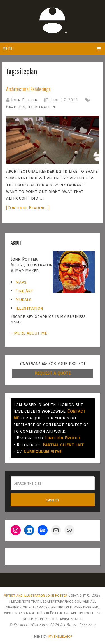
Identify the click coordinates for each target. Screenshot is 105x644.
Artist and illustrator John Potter (36, 595)
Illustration (41, 107)
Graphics (16, 107)
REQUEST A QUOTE (53, 373)
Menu (8, 48)
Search (52, 500)
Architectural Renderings (28, 89)
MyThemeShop (60, 636)
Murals (23, 299)
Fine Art (24, 291)
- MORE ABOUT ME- (30, 333)
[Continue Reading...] (28, 208)
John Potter (24, 100)
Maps (21, 282)
